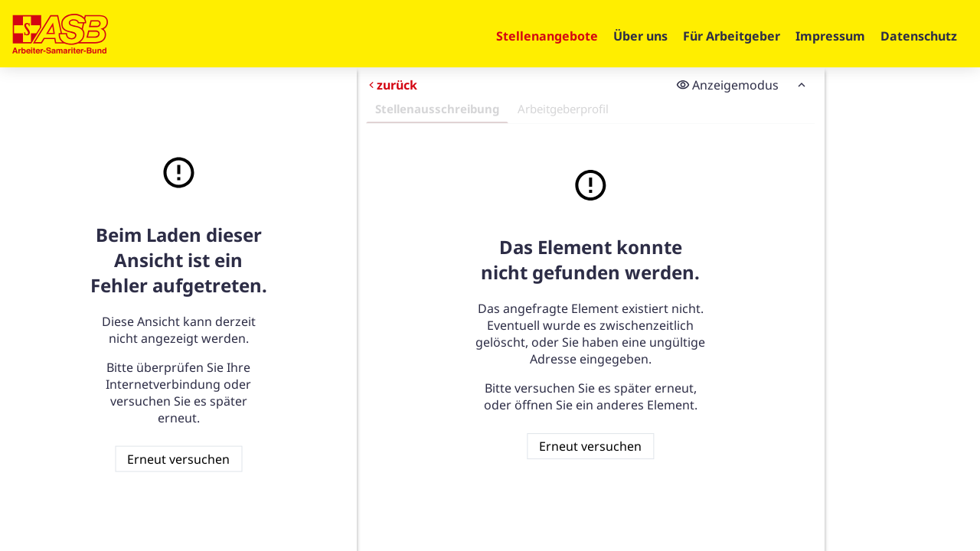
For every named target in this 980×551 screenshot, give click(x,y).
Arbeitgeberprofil (563, 109)
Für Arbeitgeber (732, 36)
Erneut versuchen (178, 458)
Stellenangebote (547, 36)
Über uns (640, 36)
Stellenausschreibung (437, 109)
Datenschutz (919, 36)
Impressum (830, 36)
